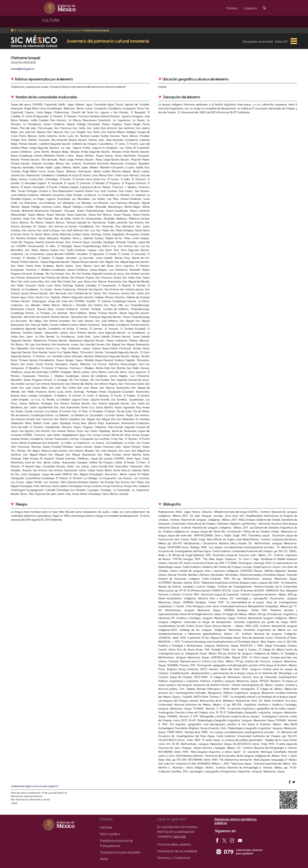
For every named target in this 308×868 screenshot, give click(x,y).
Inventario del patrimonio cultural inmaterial (55, 30)
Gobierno (250, 8)
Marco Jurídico (110, 834)
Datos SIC (281, 41)
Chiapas (22, 30)
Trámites (232, 8)
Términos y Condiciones (174, 858)
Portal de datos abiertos (174, 844)
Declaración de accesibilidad (177, 851)
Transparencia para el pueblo (120, 852)
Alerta (104, 859)
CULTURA (51, 20)
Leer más (179, 836)
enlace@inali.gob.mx (23, 69)
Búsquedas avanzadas (258, 41)
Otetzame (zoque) (97, 30)
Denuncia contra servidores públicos (236, 821)
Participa (106, 827)
